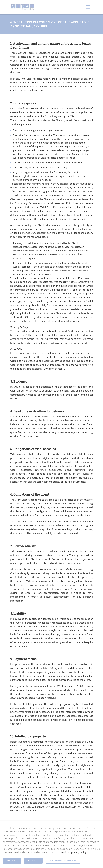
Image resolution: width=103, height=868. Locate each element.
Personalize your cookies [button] (63, 861)
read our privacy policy (74, 852)
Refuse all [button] (33, 861)
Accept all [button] (12, 861)
